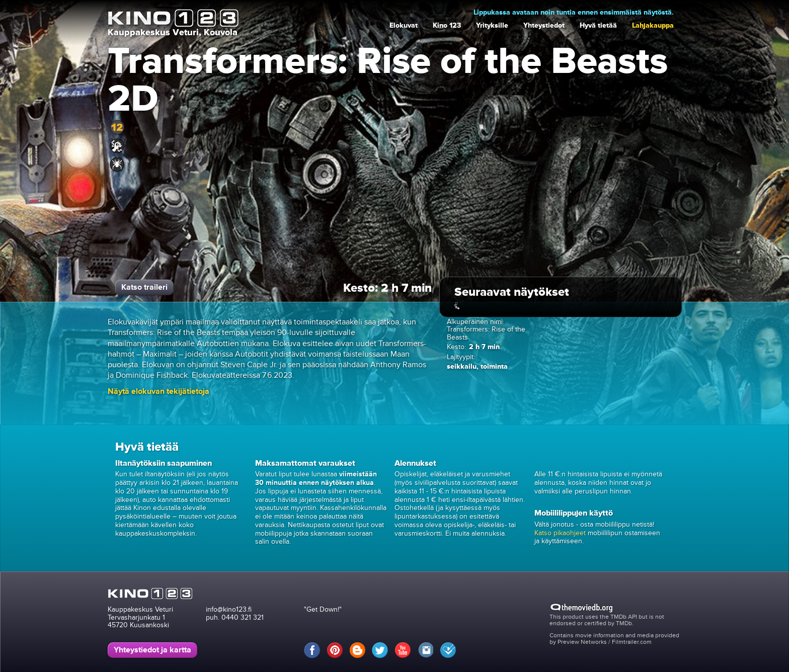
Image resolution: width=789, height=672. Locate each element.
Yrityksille (492, 25)
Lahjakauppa (653, 25)
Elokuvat (404, 25)
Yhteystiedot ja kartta (152, 650)
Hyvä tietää (598, 25)
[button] (159, 391)
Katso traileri (144, 287)
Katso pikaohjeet (560, 533)
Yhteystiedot (544, 25)
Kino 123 (447, 25)
